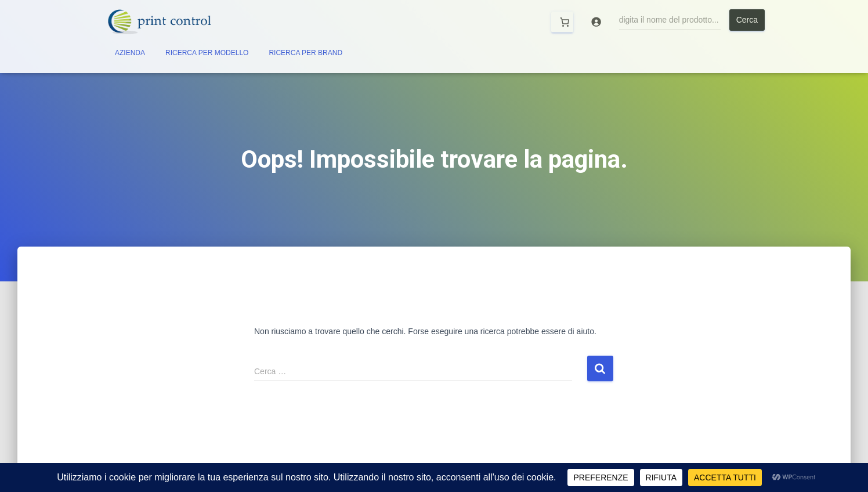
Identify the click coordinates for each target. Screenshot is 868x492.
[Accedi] (596, 22)
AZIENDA (130, 53)
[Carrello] (562, 22)
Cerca (747, 20)
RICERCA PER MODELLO (207, 53)
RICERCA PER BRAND (305, 53)
